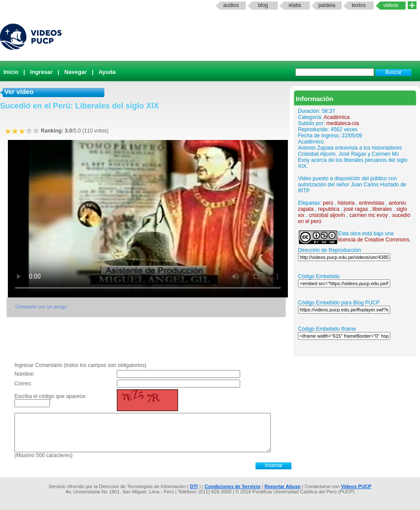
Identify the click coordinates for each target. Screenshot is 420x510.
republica (329, 209)
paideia (327, 5)
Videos (391, 5)
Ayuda (107, 72)
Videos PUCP (356, 486)
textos (359, 5)
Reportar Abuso (283, 486)
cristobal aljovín (327, 215)
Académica (337, 117)
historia (346, 203)
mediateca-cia (343, 123)
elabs (295, 5)
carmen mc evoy (368, 215)
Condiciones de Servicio (233, 486)
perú (328, 203)
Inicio (11, 72)
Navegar (75, 72)
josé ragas (356, 209)
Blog (263, 5)
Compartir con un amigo (41, 307)
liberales (382, 209)
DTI (194, 486)
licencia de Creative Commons (374, 240)
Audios (231, 5)
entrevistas (371, 203)
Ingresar (41, 72)
